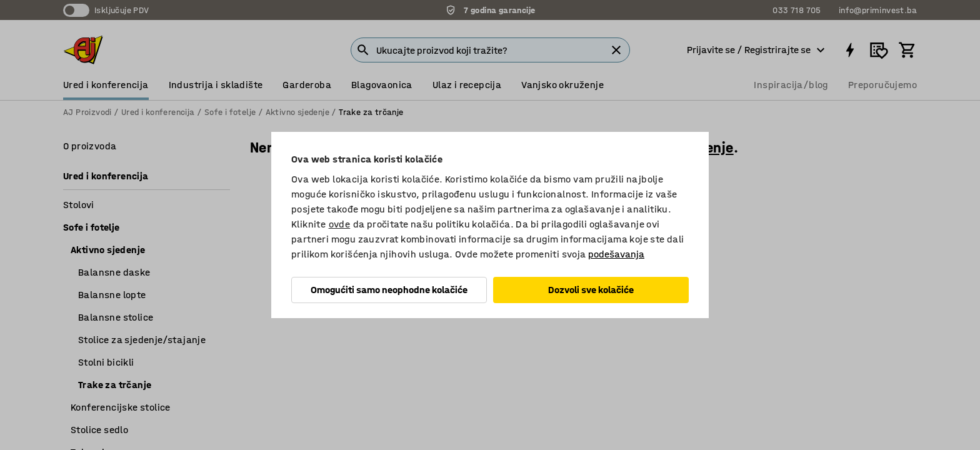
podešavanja (616, 254)
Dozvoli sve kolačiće (591, 290)
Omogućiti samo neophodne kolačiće (389, 290)
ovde (340, 224)
